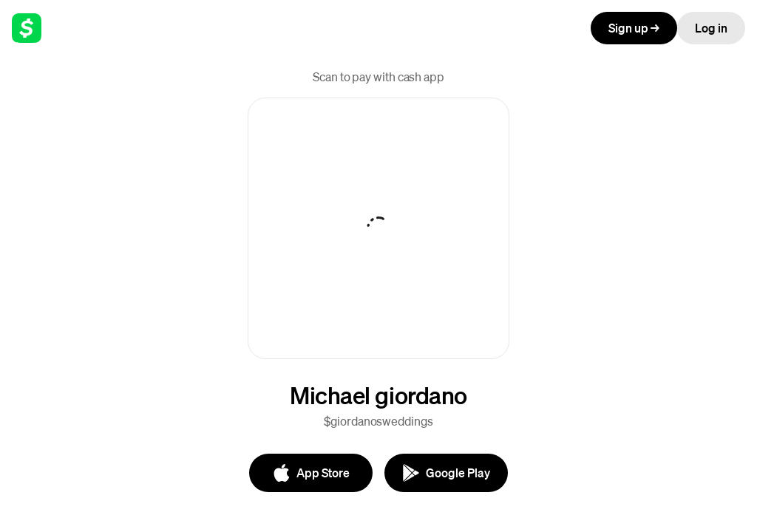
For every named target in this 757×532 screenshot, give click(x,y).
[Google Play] (446, 473)
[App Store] (311, 473)
